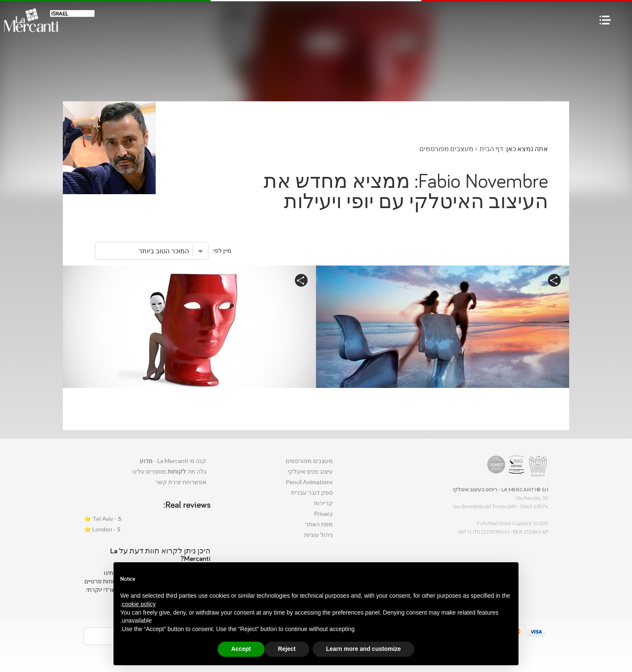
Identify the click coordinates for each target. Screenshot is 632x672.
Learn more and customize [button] (363, 649)
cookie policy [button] (139, 604)
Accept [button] (241, 649)
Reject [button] (287, 649)
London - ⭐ (102, 529)
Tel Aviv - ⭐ (103, 519)
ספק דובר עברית (312, 492)
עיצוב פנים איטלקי (310, 471)
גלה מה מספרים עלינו (169, 471)
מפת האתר (319, 524)
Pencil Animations (309, 482)
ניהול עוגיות (319, 535)
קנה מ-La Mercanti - (173, 461)
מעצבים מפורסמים (309, 461)
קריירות (323, 503)
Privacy (323, 513)
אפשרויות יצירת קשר (181, 482)
